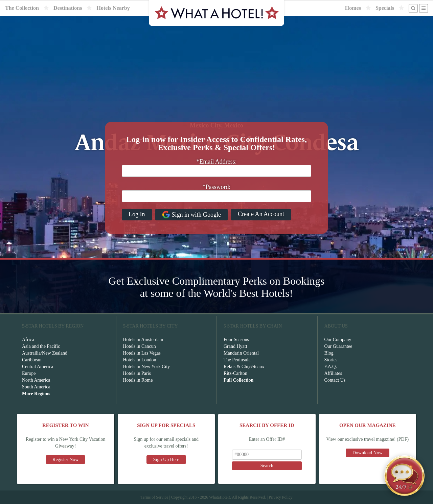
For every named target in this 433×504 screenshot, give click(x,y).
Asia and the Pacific (41, 346)
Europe (29, 373)
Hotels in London (140, 360)
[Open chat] (405, 476)
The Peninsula (237, 360)
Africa (28, 340)
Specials (385, 8)
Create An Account (261, 214)
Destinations (68, 8)
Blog (329, 353)
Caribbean (32, 360)
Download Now (368, 453)
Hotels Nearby (113, 8)
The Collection (22, 8)
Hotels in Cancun (140, 346)
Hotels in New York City (147, 367)
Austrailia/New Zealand (45, 353)
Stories (331, 360)
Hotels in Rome (138, 380)
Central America (38, 367)
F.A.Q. (331, 367)
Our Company (338, 340)
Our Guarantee (338, 346)
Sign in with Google (192, 215)
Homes (353, 8)
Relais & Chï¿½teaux (244, 367)
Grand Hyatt (235, 346)
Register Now (65, 460)
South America (36, 387)
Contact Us (335, 380)
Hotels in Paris (137, 373)
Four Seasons (236, 340)
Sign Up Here (166, 460)
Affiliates (333, 373)
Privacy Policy (280, 497)
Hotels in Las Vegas (142, 353)
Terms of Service (154, 497)
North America (36, 380)
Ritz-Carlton (235, 373)
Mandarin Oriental (241, 353)
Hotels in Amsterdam (143, 340)
